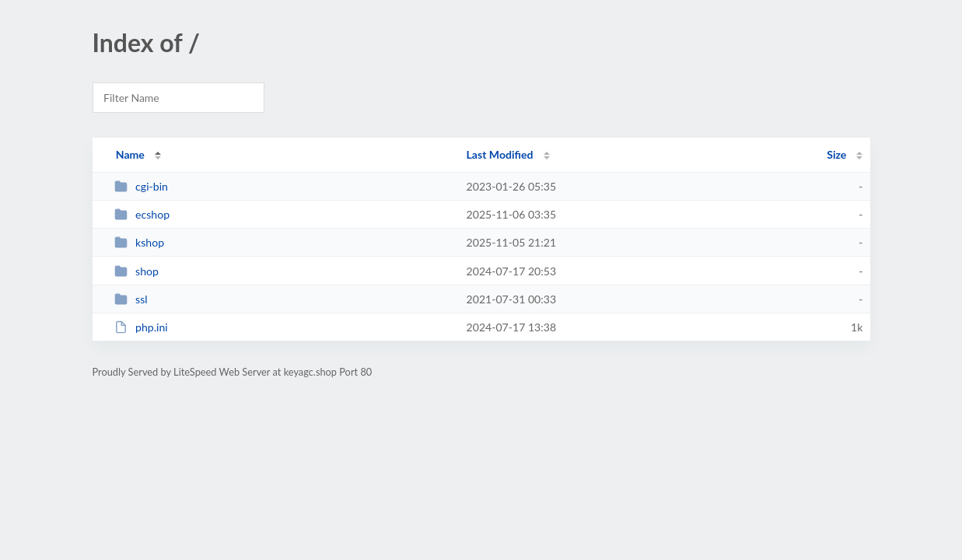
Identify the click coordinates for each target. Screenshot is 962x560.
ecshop (142, 214)
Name (130, 154)
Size (836, 154)
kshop (139, 242)
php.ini (141, 327)
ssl (131, 299)
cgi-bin (141, 186)
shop (136, 271)
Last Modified (500, 154)
